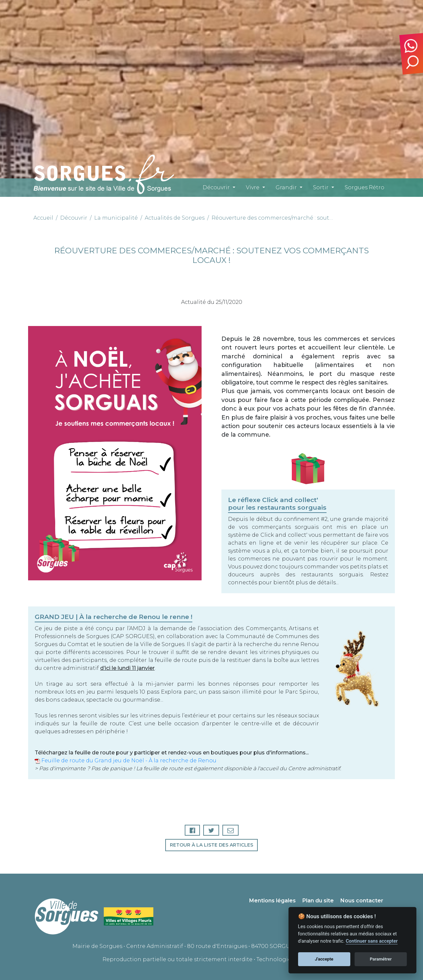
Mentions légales (272, 901)
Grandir (286, 187)
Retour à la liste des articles (211, 845)
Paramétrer (381, 959)
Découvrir (216, 187)
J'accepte (324, 959)
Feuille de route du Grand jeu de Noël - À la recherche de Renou (126, 761)
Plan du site (318, 901)
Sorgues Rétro (365, 187)
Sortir (321, 187)
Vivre (253, 187)
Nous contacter (362, 901)
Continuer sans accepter (372, 941)
